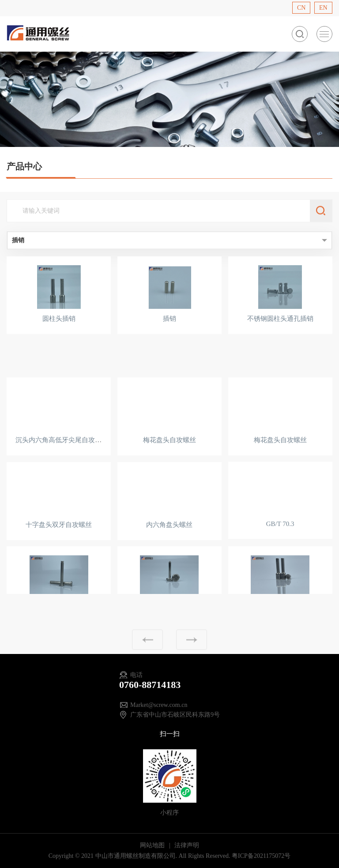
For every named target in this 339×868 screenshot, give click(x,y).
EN (323, 8)
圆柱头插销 (59, 320)
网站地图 (153, 845)
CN (301, 8)
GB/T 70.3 (280, 537)
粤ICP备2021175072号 (261, 856)
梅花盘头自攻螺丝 (169, 454)
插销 (169, 320)
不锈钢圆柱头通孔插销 (280, 320)
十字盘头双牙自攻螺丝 (59, 538)
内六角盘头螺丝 (169, 538)
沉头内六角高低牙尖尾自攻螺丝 (62, 454)
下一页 (192, 648)
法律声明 (187, 845)
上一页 (147, 648)
